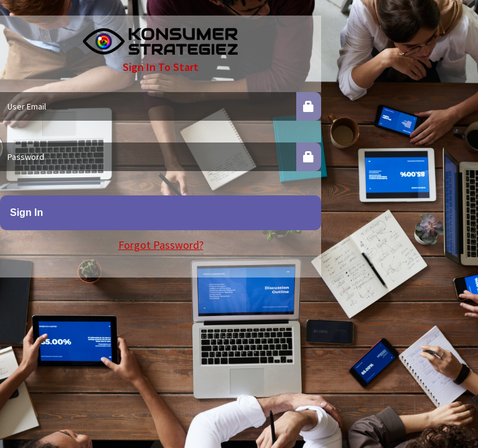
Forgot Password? (161, 245)
